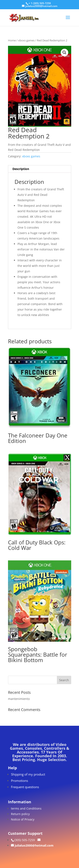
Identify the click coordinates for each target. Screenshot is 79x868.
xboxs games (26, 40)
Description (21, 169)
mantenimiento (19, 699)
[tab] (40, 169)
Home (12, 40)
